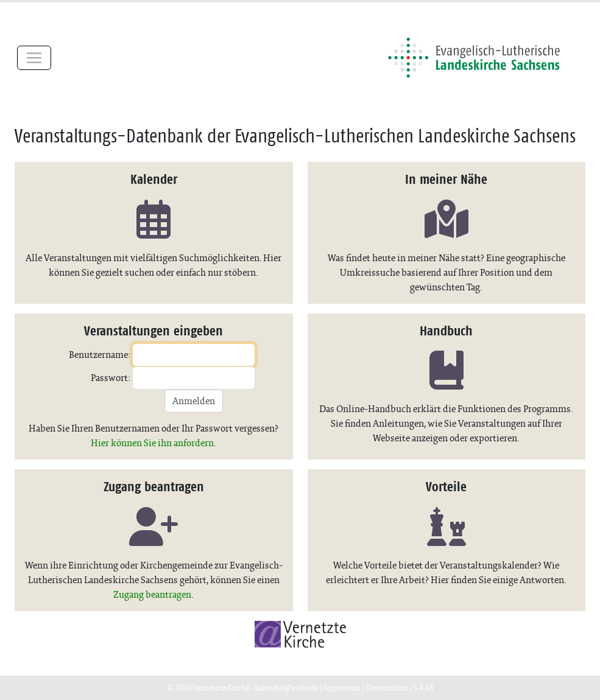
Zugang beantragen (152, 594)
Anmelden (194, 401)
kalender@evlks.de (287, 688)
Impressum (342, 688)
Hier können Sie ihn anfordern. (154, 443)
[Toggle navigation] (34, 58)
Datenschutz (387, 688)
